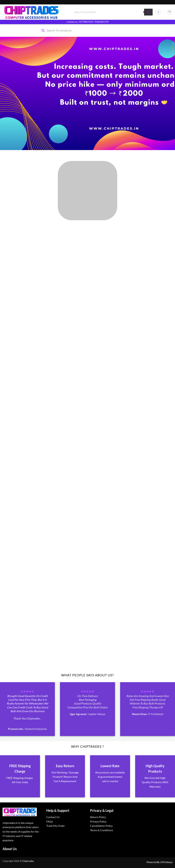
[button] (158, 12)
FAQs (50, 821)
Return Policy (98, 817)
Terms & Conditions (102, 830)
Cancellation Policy (101, 826)
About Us (10, 849)
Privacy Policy (98, 821)
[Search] (148, 12)
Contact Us (53, 817)
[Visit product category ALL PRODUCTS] (87, 191)
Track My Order (56, 826)
